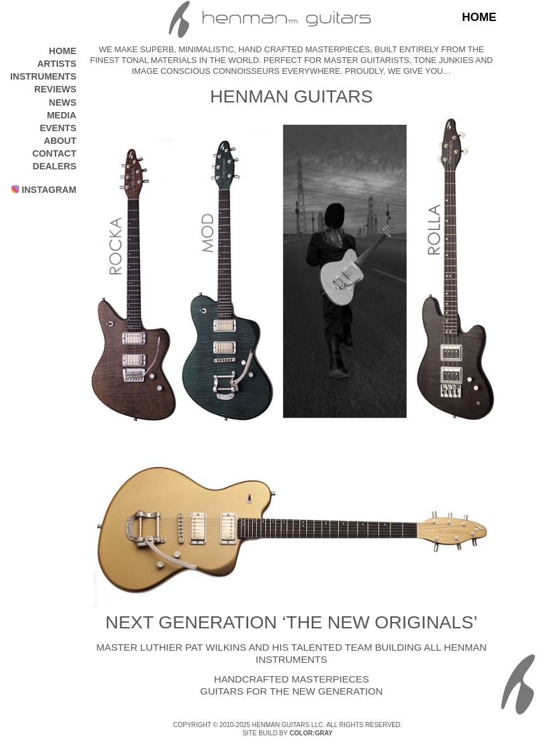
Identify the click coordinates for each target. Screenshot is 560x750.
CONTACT (54, 153)
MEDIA (62, 115)
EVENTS (58, 128)
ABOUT (60, 141)
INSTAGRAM (44, 190)
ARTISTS (57, 64)
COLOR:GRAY (311, 733)
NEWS (63, 103)
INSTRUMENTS (43, 76)
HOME (63, 51)
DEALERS (54, 166)
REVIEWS (55, 89)
